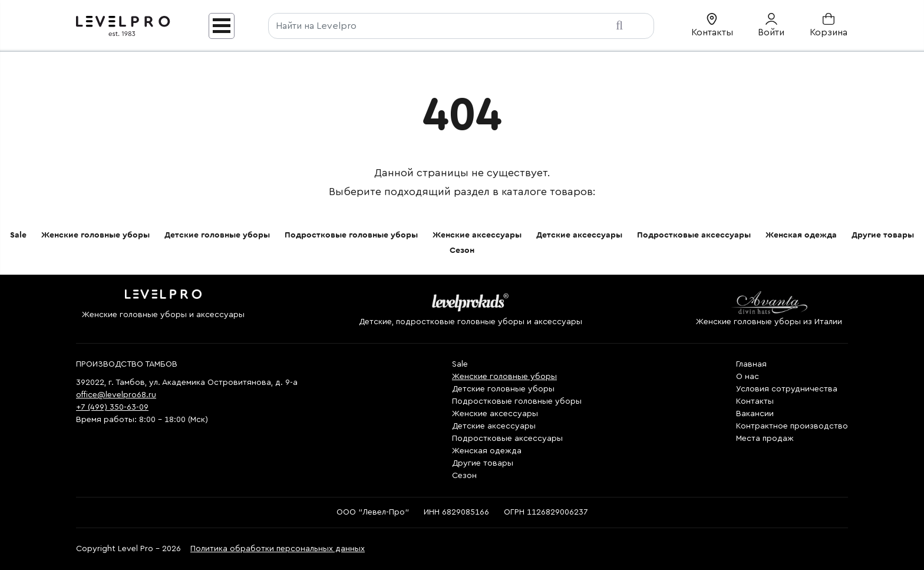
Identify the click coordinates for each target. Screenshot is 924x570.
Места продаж (765, 439)
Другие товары (883, 235)
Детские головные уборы (217, 235)
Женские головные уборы (95, 235)
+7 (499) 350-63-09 (112, 407)
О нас (748, 377)
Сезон (462, 251)
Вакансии (755, 414)
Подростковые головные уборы (351, 235)
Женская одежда (801, 235)
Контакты (755, 401)
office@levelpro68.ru (116, 395)
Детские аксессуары (579, 235)
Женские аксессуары (477, 235)
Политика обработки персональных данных (278, 549)
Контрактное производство (792, 426)
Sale (18, 235)
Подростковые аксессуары (694, 235)
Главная (751, 364)
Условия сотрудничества (787, 389)
